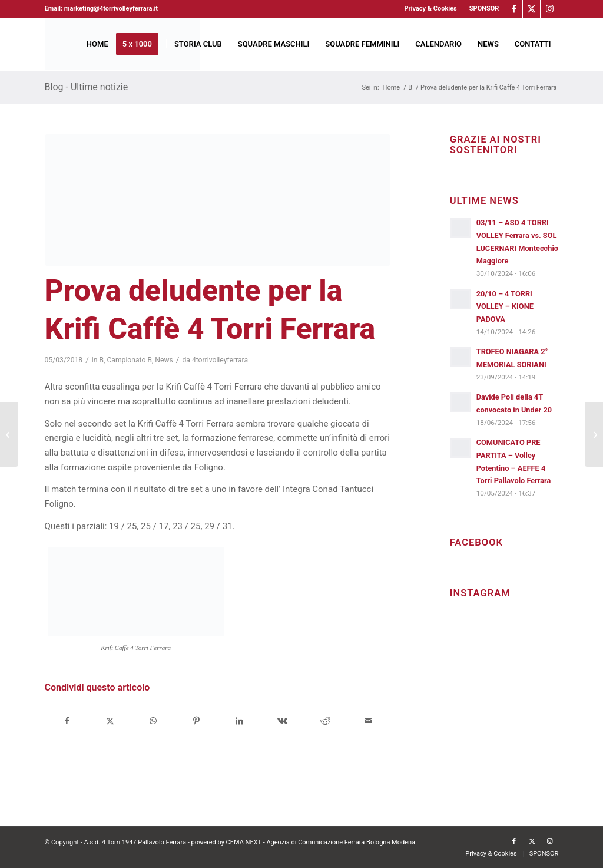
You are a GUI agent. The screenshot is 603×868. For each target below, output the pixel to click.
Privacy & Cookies (430, 9)
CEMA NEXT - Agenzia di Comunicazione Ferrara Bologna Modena (321, 842)
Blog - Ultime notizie (87, 87)
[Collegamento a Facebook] (514, 9)
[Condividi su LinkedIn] (239, 721)
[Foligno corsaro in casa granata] (594, 434)
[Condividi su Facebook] (67, 721)
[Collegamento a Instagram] (549, 9)
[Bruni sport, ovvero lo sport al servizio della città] (9, 434)
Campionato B (129, 360)
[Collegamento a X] (531, 9)
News (164, 360)
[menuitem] (430, 9)
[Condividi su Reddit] (325, 721)
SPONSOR (484, 9)
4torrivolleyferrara (220, 360)
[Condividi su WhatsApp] (153, 721)
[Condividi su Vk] (282, 721)
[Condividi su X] (110, 721)
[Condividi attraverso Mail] (369, 721)
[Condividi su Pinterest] (196, 721)
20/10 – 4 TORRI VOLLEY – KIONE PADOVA (505, 306)
